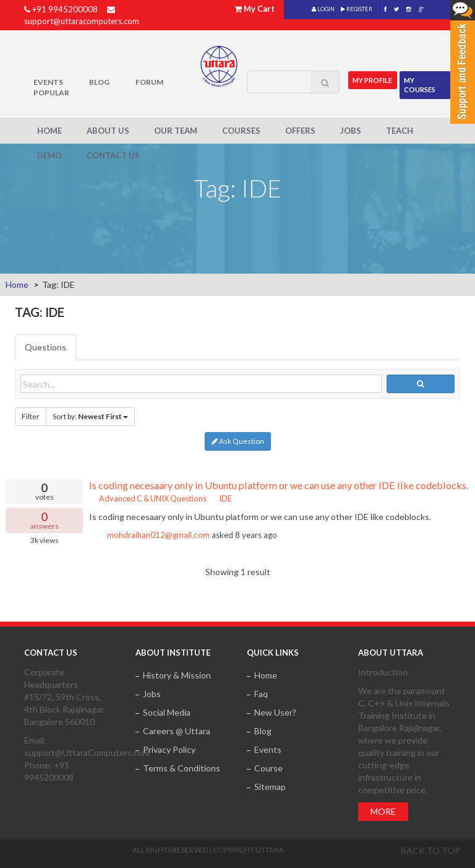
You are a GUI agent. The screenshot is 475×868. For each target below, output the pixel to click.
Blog (99, 82)
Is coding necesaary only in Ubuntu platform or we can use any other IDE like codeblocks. (279, 485)
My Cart (259, 9)
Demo (49, 155)
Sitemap (270, 787)
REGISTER (357, 9)
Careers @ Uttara (177, 731)
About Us (108, 131)
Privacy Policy (169, 749)
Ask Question (238, 441)
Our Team (176, 131)
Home (49, 131)
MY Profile (373, 80)
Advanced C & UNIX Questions (148, 498)
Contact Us (113, 155)
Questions (45, 347)
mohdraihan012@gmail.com (158, 535)
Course (268, 768)
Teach (400, 131)
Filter (31, 416)
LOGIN (323, 9)
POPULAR (51, 93)
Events (48, 82)
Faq (261, 694)
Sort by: (90, 416)
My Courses (420, 85)
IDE (221, 498)
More (383, 811)
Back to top (430, 850)
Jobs (351, 131)
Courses (241, 131)
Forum (149, 82)
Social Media (167, 712)
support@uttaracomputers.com (82, 21)
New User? (275, 712)
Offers (300, 131)
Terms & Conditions (182, 768)
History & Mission (177, 675)
